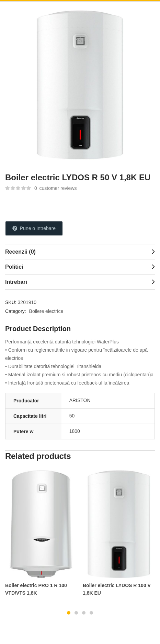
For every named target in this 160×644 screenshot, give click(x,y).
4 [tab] (91, 613)
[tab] (80, 252)
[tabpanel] (41, 536)
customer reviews (56, 188)
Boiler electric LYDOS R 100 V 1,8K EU (117, 589)
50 (72, 416)
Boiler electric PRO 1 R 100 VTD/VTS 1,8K (36, 589)
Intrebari (16, 282)
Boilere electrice (46, 311)
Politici (14, 267)
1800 (75, 431)
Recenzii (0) (20, 252)
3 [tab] (84, 613)
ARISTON (80, 400)
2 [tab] (76, 613)
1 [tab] (69, 613)
